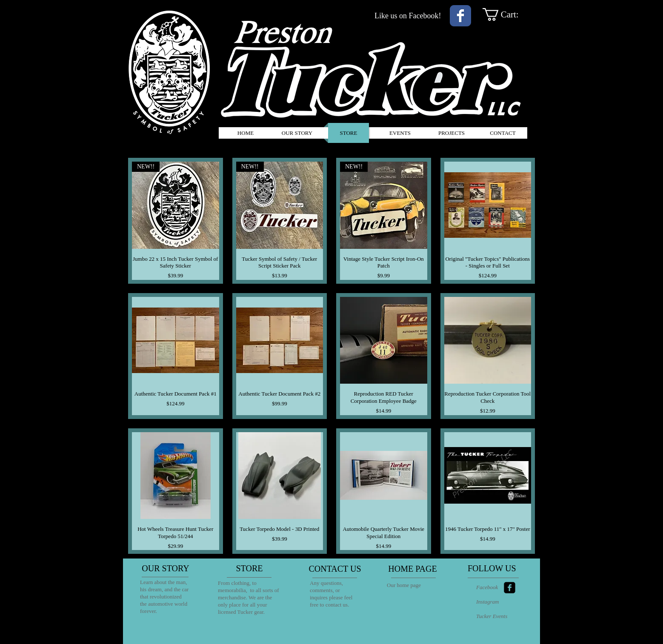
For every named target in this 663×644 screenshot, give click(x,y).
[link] (509, 14)
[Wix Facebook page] (460, 16)
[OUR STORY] (166, 568)
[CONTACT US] (335, 569)
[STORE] (249, 568)
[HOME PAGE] (413, 569)
